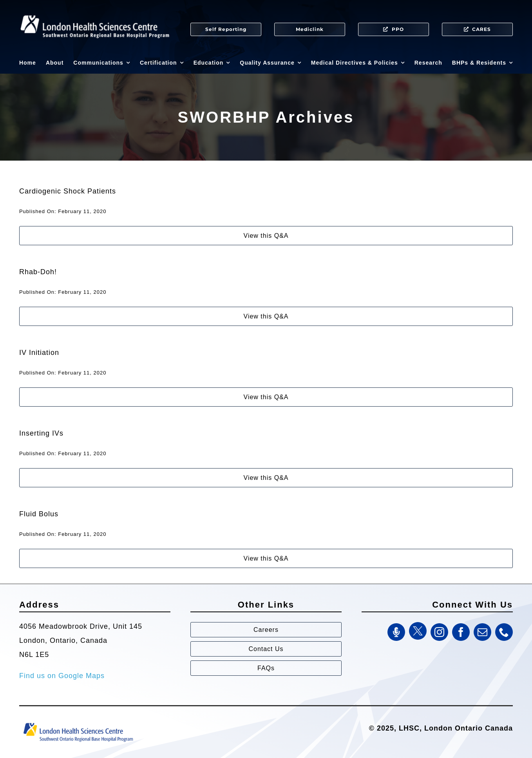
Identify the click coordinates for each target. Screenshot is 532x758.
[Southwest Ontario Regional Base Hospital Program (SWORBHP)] (78, 722)
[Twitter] (418, 631)
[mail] (482, 632)
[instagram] (439, 632)
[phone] (504, 632)
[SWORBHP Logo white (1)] (95, 12)
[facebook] (461, 632)
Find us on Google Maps (62, 676)
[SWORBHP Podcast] (396, 632)
